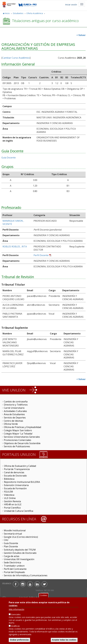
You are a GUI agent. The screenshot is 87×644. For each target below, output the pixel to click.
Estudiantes (18, 13)
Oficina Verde (11, 424)
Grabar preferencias (19, 641)
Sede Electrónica (12, 562)
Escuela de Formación (15, 488)
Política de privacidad (38, 597)
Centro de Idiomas (13, 421)
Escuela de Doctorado (15, 476)
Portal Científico (12, 508)
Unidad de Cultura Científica (19, 511)
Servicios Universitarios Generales (22, 437)
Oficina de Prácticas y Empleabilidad (22, 427)
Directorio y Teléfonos (16, 405)
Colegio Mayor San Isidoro (18, 430)
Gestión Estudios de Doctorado (20, 553)
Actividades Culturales (15, 411)
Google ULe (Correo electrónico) (21, 537)
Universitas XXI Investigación (19, 559)
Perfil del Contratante (15, 569)
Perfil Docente (41, 255)
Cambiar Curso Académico (16, 58)
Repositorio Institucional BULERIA (22, 482)
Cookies (44, 596)
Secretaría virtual (13, 534)
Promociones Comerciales (17, 440)
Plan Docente (11, 546)
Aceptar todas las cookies (64, 641)
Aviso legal (23, 597)
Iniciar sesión (71, 5)
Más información (16, 610)
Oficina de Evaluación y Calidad (20, 466)
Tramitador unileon (14, 566)
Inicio (7, 13)
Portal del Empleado (14, 572)
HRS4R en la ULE (13, 504)
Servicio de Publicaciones (17, 446)
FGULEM (8, 492)
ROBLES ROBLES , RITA (15, 247)
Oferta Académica (35, 13)
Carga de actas (12, 556)
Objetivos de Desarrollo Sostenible (22, 443)
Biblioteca (9, 479)
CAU (6, 540)
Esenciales (16, 615)
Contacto (45, 593)
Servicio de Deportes (15, 418)
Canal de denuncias (14, 472)
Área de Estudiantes (14, 414)
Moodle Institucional (15, 530)
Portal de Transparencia (17, 469)
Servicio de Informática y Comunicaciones (26, 575)
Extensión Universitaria (16, 485)
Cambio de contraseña (16, 402)
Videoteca (9, 495)
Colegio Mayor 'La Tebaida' (18, 434)
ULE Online (10, 498)
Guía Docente (9, 158)
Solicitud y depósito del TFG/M (20, 550)
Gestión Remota (12, 501)
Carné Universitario (14, 408)
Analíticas (15, 627)
